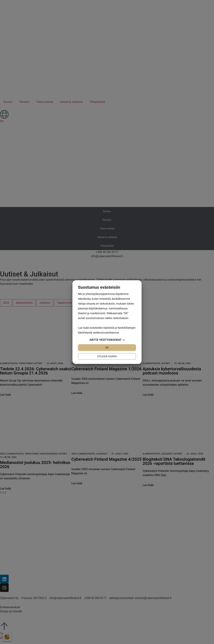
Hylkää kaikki (107, 356)
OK (107, 348)
